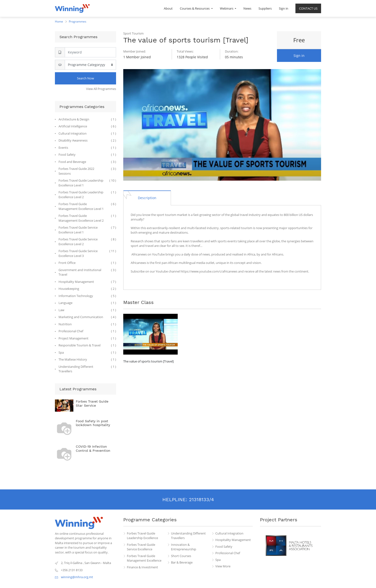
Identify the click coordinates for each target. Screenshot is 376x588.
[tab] (147, 198)
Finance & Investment (142, 567)
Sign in (299, 56)
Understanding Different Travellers (188, 536)
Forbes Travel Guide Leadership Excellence (142, 536)
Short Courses (181, 556)
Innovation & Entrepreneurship (184, 547)
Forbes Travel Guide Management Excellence (144, 558)
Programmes (78, 21)
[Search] (90, 52)
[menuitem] (168, 8)
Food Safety (224, 546)
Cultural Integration (229, 533)
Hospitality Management (233, 540)
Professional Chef (228, 553)
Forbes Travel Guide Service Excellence (141, 547)
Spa (218, 560)
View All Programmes (101, 89)
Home (59, 21)
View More (223, 566)
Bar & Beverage (182, 562)
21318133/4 (201, 499)
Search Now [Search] (85, 78)
